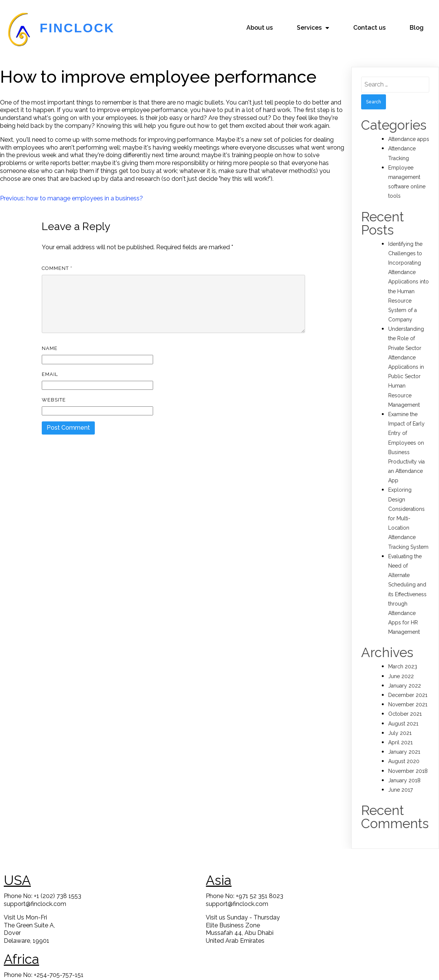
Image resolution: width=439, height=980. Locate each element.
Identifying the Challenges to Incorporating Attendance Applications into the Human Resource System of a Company (409, 274)
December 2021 (408, 687)
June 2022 (401, 668)
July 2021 (400, 725)
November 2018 (408, 763)
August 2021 (403, 715)
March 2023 (403, 659)
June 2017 (400, 782)
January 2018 (404, 772)
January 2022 (405, 678)
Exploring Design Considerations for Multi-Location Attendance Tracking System (408, 510)
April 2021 (400, 735)
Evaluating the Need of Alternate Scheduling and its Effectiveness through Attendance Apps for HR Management (407, 586)
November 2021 (408, 697)
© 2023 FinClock (219, 969)
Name (50, 340)
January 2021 (404, 744)
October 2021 (405, 706)
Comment (57, 260)
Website (54, 392)
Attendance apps (409, 131)
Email (50, 366)
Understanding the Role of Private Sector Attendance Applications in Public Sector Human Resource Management (406, 359)
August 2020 (404, 753)
